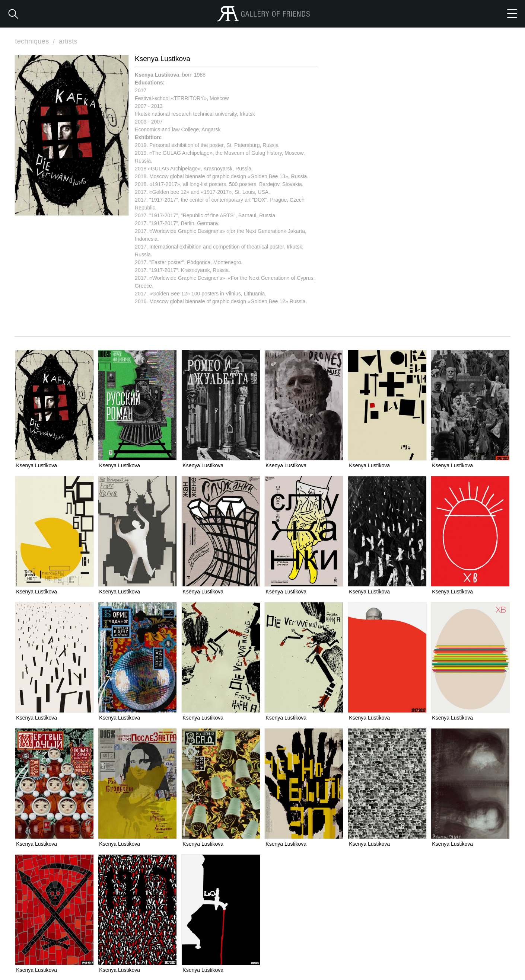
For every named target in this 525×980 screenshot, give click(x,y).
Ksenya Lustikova (36, 465)
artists (68, 41)
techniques (36, 41)
